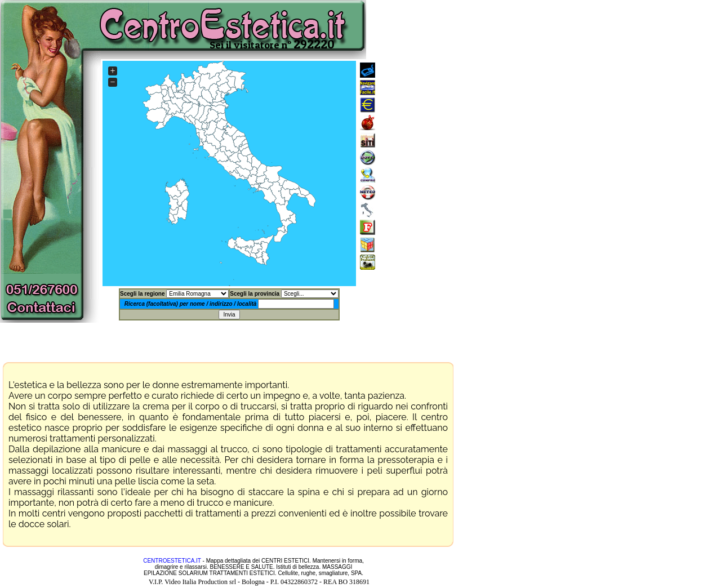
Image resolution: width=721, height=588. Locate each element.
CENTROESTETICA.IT (172, 561)
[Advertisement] (474, 173)
